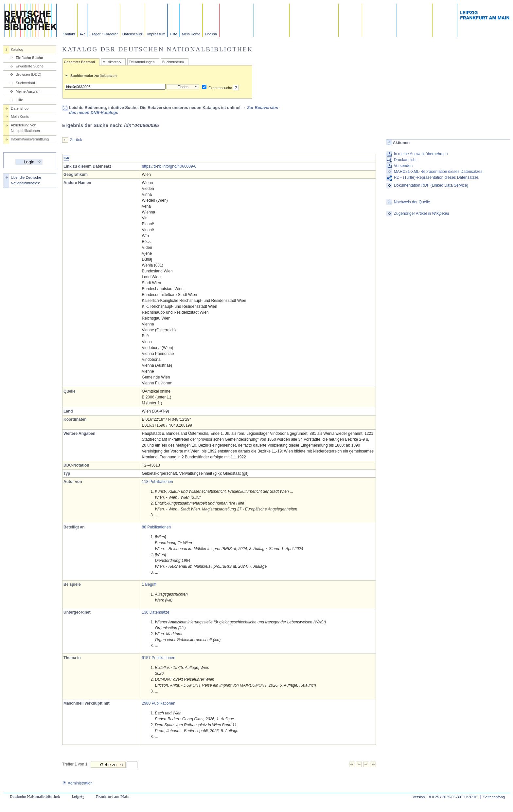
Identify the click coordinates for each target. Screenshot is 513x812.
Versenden (403, 166)
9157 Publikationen (159, 658)
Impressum (156, 34)
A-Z (82, 34)
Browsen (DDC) (28, 74)
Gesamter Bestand (79, 62)
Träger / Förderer (104, 34)
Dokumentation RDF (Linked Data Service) (431, 185)
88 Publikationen (157, 527)
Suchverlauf (25, 83)
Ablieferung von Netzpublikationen (25, 128)
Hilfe (173, 34)
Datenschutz (133, 34)
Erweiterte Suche (30, 66)
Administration (77, 783)
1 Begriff (149, 584)
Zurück (76, 140)
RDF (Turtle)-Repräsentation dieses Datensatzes (436, 177)
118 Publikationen (158, 482)
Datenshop (20, 108)
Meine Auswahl (28, 91)
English (211, 34)
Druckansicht (405, 160)
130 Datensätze (156, 612)
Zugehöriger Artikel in (422, 213)
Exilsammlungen (142, 62)
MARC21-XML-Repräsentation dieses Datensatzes (438, 172)
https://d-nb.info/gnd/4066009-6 (169, 166)
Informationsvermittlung (30, 139)
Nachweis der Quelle (412, 202)
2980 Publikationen (159, 703)
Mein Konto (191, 34)
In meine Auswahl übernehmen (421, 154)
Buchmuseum (173, 62)
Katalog (17, 49)
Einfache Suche (29, 58)
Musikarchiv (112, 62)
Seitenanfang (494, 797)
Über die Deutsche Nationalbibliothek (26, 180)
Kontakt (69, 34)
